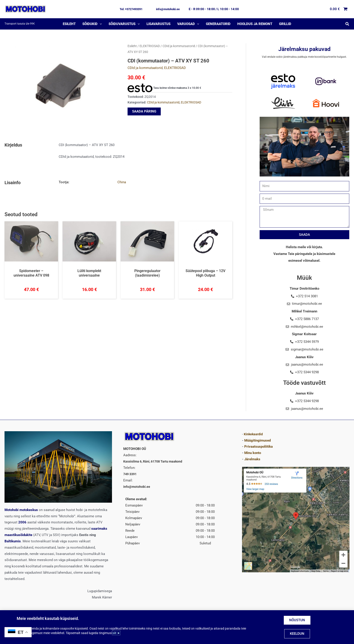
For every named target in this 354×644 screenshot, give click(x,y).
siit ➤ (116, 633)
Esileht (132, 46)
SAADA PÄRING (144, 111)
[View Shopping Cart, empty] (339, 9)
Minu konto (253, 453)
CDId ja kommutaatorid (179, 46)
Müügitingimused (257, 440)
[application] (100, 24)
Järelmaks (252, 459)
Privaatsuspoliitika (259, 447)
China (122, 182)
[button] (131, 9)
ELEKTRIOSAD (150, 46)
